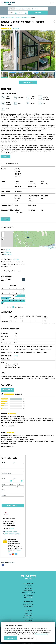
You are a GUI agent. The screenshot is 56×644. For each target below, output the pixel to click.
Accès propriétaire (28, 606)
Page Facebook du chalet (11, 532)
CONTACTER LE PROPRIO (28, 82)
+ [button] (3, 233)
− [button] (3, 235)
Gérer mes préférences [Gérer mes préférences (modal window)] (27, 638)
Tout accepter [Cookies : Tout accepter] (11, 638)
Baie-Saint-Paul (8, 255)
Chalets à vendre (28, 615)
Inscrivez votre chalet (28, 604)
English (26, 597)
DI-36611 (33, 17)
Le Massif (17, 259)
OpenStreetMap (47, 246)
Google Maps (52, 248)
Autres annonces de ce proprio (12, 534)
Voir (15, 359)
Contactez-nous (28, 588)
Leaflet (41, 246)
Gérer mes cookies (28, 595)
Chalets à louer (28, 613)
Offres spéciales (28, 620)
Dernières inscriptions (28, 618)
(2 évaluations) (16, 28)
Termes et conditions (28, 591)
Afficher (12, 528)
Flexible (16, 356)
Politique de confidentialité (28, 593)
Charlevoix (8, 252)
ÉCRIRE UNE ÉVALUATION (7, 390)
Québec (8, 250)
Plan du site (28, 586)
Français (31, 597)
